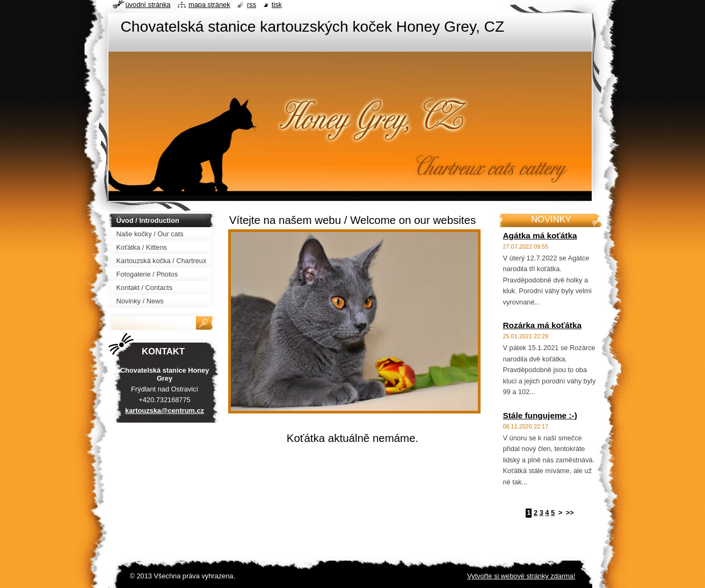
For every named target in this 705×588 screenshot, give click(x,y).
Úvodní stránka (148, 5)
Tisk (277, 5)
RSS (252, 5)
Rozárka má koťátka (543, 325)
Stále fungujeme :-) (540, 415)
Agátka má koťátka (540, 235)
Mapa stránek (209, 5)
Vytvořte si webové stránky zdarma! (521, 576)
